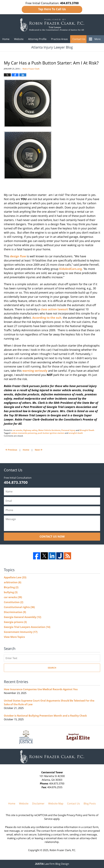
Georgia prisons (15, 622)
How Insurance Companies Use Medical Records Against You (41, 689)
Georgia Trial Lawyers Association (27, 627)
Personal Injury (68, 430)
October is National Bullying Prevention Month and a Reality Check (45, 716)
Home (6, 39)
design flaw (18, 256)
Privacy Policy (74, 815)
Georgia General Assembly (22, 617)
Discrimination (15, 612)
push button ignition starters (51, 433)
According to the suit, (48, 318)
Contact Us (79, 39)
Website (19, 39)
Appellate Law (15, 577)
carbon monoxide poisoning (24, 433)
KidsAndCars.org (70, 269)
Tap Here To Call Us (52, 9)
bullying (11, 592)
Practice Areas (59, 39)
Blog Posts (90, 804)
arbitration (13, 582)
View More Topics (14, 637)
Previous (11, 449)
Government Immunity (21, 632)
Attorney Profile (37, 39)
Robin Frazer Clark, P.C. (63, 850)
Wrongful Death (87, 430)
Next (39, 449)
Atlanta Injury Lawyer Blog (52, 25)
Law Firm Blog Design (52, 864)
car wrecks (17, 430)
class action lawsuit (54, 309)
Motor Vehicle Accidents (49, 430)
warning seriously (35, 371)
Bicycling (11, 587)
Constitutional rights (19, 607)
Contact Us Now (52, 536)
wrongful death (76, 433)
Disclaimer (38, 804)
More (98, 39)
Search (52, 668)
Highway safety (30, 430)
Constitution (14, 602)
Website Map (56, 804)
